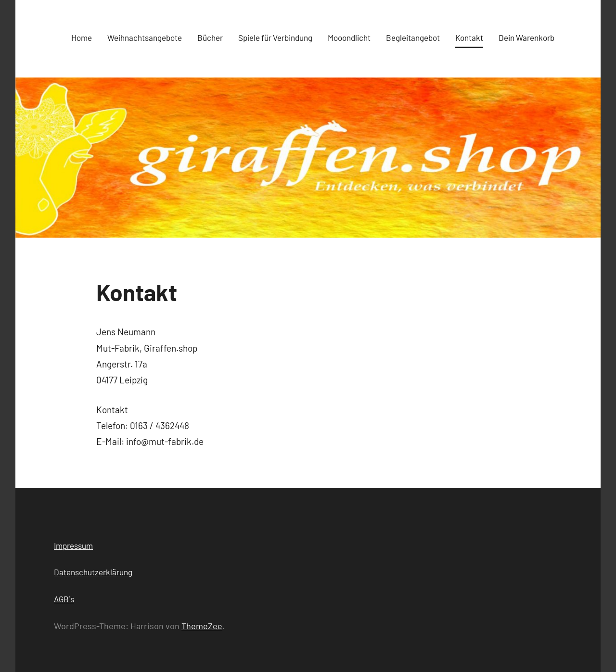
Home (82, 38)
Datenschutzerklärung (93, 572)
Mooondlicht (349, 38)
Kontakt (469, 38)
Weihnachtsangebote (145, 38)
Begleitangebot (413, 38)
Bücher (210, 38)
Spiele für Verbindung (275, 38)
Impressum (73, 545)
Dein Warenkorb (526, 38)
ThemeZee (202, 626)
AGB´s (64, 599)
